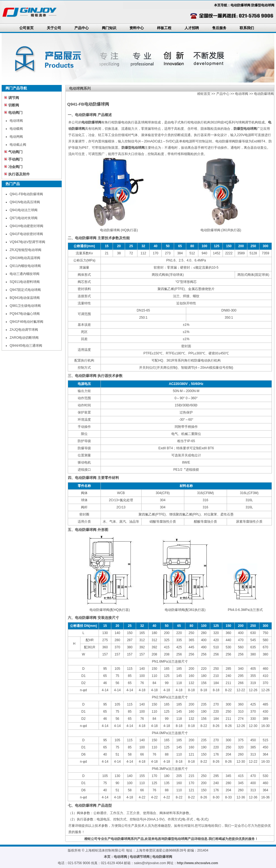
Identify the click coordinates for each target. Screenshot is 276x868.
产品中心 (82, 28)
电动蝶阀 (16, 129)
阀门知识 (109, 28)
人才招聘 (192, 28)
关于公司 (54, 28)
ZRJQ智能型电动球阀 (25, 250)
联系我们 (247, 28)
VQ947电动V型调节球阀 (27, 242)
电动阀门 (15, 113)
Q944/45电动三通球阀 (26, 346)
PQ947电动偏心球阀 (25, 314)
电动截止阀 (18, 145)
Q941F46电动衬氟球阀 (26, 322)
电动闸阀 (16, 137)
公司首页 (26, 28)
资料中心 (137, 28)
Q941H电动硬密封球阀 (26, 226)
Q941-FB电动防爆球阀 (26, 194)
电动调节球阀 (140, 857)
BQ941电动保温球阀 (25, 298)
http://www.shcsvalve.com (197, 863)
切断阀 (14, 105)
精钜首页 (204, 94)
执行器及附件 (19, 174)
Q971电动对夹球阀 (24, 218)
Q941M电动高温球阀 (25, 258)
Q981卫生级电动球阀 (25, 306)
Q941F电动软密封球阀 (26, 234)
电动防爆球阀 (264, 94)
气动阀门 (15, 152)
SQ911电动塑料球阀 (25, 282)
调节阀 (14, 98)
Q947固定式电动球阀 (25, 290)
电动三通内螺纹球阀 (25, 274)
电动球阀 (16, 121)
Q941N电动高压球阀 (25, 202)
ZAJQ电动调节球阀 (24, 330)
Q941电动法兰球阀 (24, 210)
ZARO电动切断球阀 (24, 338)
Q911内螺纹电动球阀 (25, 266)
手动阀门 (15, 159)
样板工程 (164, 28)
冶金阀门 (15, 167)
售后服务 (219, 28)
